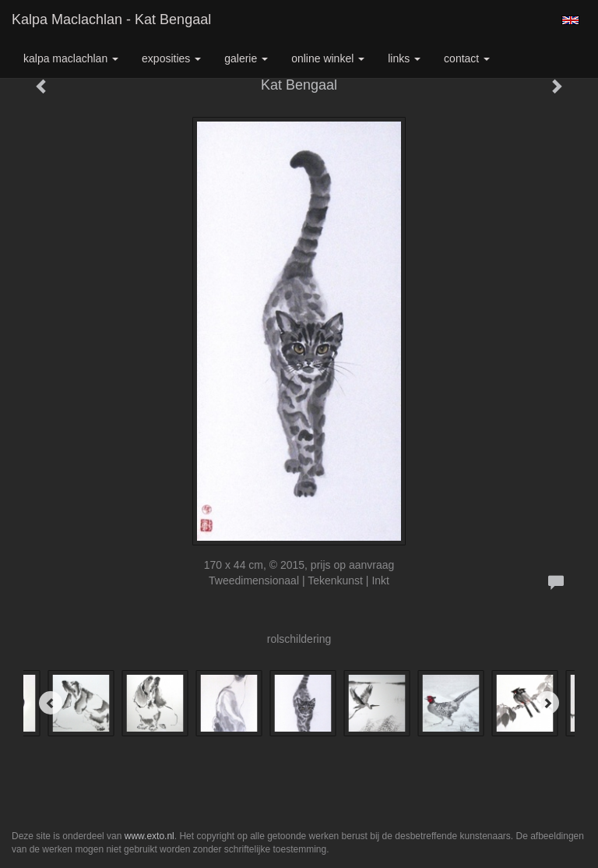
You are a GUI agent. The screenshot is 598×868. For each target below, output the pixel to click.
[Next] (547, 703)
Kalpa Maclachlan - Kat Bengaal (111, 19)
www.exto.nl (149, 836)
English (570, 20)
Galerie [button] (246, 58)
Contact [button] (467, 58)
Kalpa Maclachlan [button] (71, 58)
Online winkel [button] (328, 58)
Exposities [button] (171, 58)
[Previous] (51, 703)
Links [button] (404, 58)
